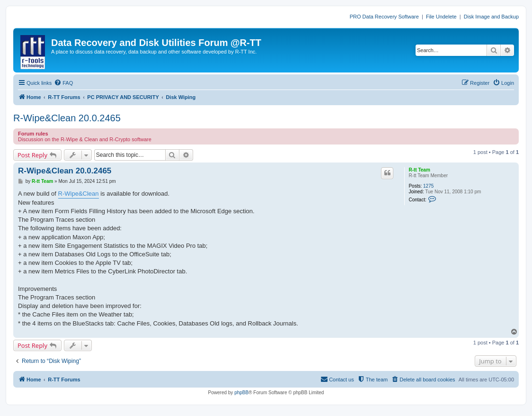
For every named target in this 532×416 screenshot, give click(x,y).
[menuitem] (63, 83)
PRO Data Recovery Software (384, 17)
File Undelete (441, 17)
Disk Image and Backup (491, 17)
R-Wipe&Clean (79, 194)
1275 (428, 186)
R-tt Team (419, 170)
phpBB (241, 393)
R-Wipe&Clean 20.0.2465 (67, 118)
